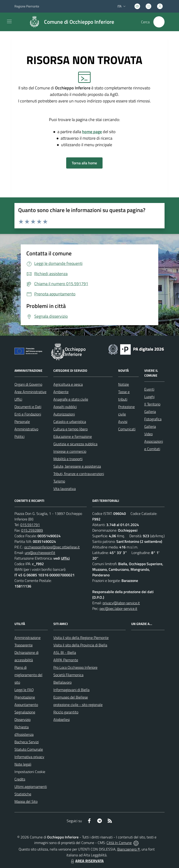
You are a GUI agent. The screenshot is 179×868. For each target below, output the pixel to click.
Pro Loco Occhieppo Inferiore (75, 667)
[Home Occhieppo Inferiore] (70, 22)
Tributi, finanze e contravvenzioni (79, 474)
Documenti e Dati (28, 407)
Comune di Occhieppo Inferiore (79, 22)
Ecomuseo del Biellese (71, 697)
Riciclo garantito (66, 712)
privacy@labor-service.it (121, 603)
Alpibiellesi (62, 719)
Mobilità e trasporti (68, 459)
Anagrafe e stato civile (71, 399)
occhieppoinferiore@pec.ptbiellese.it (52, 547)
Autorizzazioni (64, 414)
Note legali (23, 764)
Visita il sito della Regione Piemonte (81, 638)
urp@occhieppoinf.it (40, 553)
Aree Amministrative (30, 392)
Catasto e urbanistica (70, 422)
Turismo (59, 481)
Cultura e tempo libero (71, 429)
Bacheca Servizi (27, 742)
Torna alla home (84, 163)
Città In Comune (119, 843)
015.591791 (30, 525)
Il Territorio (152, 404)
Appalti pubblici (65, 407)
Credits (20, 779)
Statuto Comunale (29, 749)
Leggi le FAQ (24, 690)
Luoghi (149, 397)
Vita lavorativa (65, 489)
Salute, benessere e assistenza (77, 466)
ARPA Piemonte (66, 660)
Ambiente (61, 392)
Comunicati (127, 429)
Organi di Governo (28, 384)
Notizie (124, 384)
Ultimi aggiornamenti (31, 787)
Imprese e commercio (70, 451)
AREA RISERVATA (87, 861)
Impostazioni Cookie (30, 772)
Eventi (149, 389)
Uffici (18, 399)
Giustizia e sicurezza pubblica (75, 444)
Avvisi (123, 422)
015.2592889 (32, 530)
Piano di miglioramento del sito (28, 675)
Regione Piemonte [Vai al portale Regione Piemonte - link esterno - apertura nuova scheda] (27, 6)
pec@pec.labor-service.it (118, 608)
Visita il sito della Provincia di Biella (80, 645)
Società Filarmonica (68, 675)
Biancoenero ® (129, 849)
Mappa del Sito (26, 801)
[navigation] (9, 21)
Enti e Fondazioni (28, 414)
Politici (19, 436)
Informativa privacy (29, 757)
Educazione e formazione (73, 436)
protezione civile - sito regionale (78, 705)
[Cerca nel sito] (159, 22)
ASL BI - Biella (65, 652)
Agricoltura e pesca (68, 384)
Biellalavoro (62, 682)
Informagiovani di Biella (71, 690)
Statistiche (23, 794)
